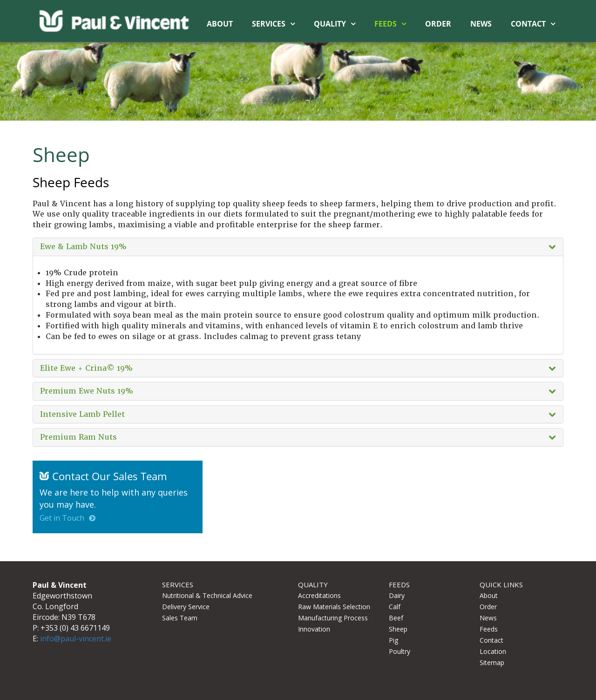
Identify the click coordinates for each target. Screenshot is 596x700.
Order (438, 24)
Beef (396, 618)
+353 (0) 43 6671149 (75, 628)
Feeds (386, 24)
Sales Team (180, 618)
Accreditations (319, 595)
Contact (528, 24)
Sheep (398, 629)
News (481, 24)
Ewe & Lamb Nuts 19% (83, 247)
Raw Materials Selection (334, 607)
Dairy (397, 595)
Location (493, 651)
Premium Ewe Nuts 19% (87, 391)
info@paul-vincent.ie (76, 639)
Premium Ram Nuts (78, 437)
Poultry (400, 651)
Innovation (314, 629)
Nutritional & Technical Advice (207, 595)
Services (269, 24)
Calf (395, 607)
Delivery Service (186, 607)
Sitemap (492, 663)
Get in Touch (62, 518)
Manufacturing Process (333, 618)
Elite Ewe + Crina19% (86, 368)
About (220, 24)
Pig (393, 640)
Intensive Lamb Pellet (82, 415)
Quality (330, 24)
